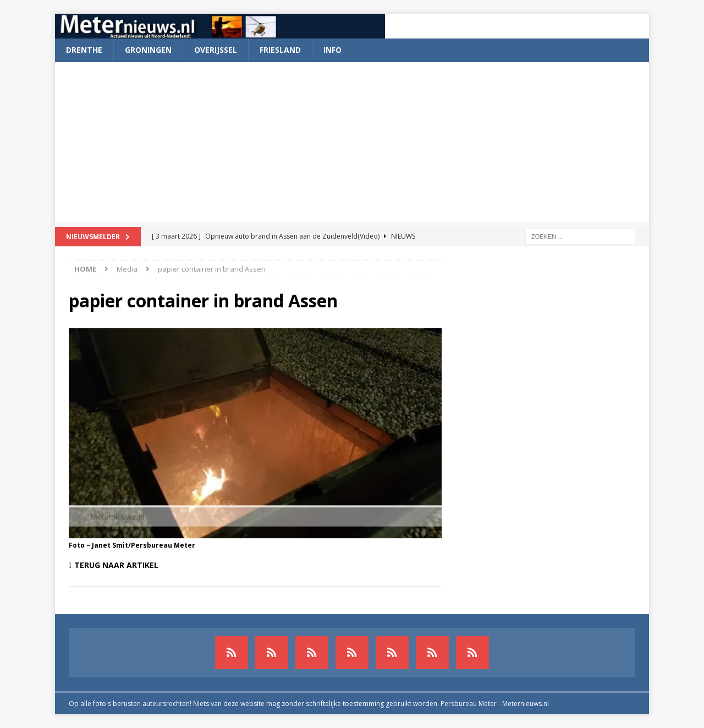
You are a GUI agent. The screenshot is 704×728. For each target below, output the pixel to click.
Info (332, 50)
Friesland (280, 50)
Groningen (148, 50)
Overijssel (216, 50)
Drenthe (84, 50)
